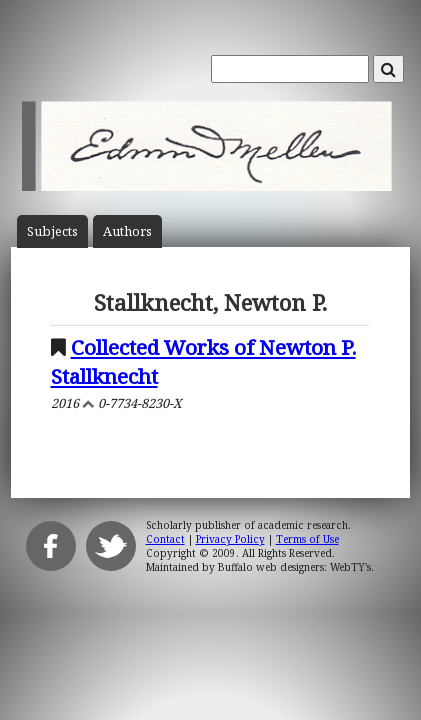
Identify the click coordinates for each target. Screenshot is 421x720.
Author (127, 231)
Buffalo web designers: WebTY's (294, 567)
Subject (52, 231)
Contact (165, 539)
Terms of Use (307, 539)
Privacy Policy (230, 539)
